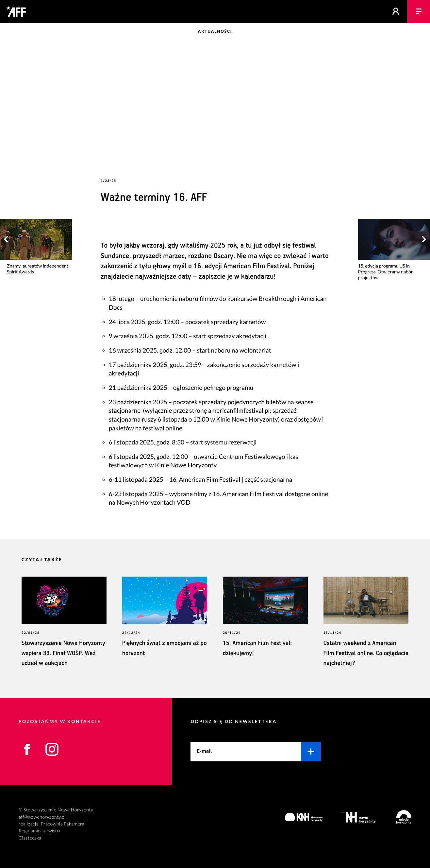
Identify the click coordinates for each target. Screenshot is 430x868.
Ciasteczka (30, 838)
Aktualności (215, 31)
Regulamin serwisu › (40, 831)
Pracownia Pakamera (63, 824)
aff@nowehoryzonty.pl (42, 817)
